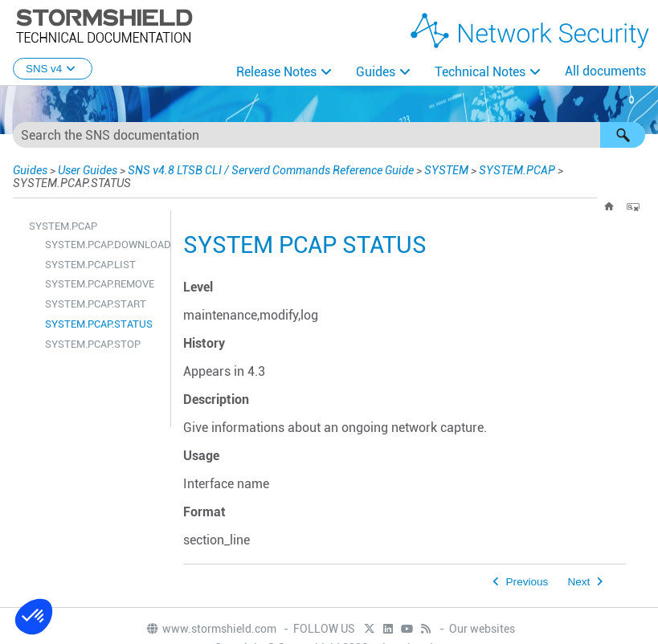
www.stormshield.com (211, 629)
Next (578, 582)
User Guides (88, 170)
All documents (605, 71)
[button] (623, 135)
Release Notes (276, 72)
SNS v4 (53, 69)
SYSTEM (446, 170)
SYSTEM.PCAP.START (96, 304)
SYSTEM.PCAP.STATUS (99, 324)
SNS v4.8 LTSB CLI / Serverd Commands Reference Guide (271, 170)
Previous (527, 582)
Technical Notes (480, 72)
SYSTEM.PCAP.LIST (90, 265)
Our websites (482, 629)
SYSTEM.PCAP (517, 170)
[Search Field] (329, 135)
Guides (376, 72)
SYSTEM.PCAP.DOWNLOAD (104, 245)
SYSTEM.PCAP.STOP (93, 344)
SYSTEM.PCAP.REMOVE (100, 284)
